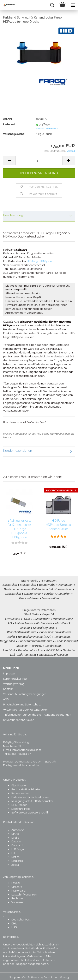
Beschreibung (13, 215)
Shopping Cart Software (24, 974)
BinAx (15, 831)
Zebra (15, 862)
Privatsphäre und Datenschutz (22, 702)
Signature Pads (21, 806)
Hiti (13, 850)
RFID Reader (19, 802)
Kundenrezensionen (18, 451)
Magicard (17, 858)
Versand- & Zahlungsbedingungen (25, 691)
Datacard (17, 843)
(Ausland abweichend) (48, 129)
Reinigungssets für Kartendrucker (32, 798)
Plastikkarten (19, 783)
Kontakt (8, 686)
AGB (6, 696)
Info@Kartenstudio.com (26, 747)
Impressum (10, 671)
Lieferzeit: (10, 124)
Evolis (15, 835)
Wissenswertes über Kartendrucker (25, 707)
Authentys (18, 827)
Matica (15, 854)
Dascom (16, 839)
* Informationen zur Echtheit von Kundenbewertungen (37, 712)
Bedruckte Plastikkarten (26, 787)
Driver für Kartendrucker (18, 717)
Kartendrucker (20, 790)
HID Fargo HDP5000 (39, 261)
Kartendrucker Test (15, 676)
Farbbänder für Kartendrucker (30, 794)
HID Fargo (18, 846)
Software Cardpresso (25, 810)
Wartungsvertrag (14, 681)
